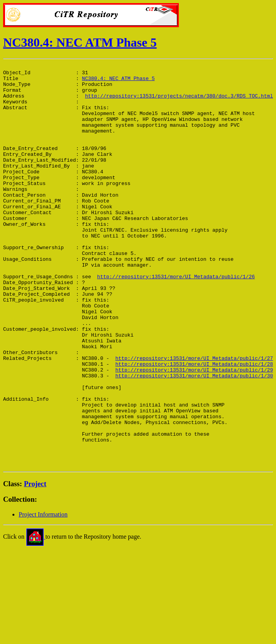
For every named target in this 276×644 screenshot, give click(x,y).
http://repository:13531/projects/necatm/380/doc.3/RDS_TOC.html (179, 103)
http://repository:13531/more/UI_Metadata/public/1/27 (194, 417)
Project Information (43, 595)
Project (35, 564)
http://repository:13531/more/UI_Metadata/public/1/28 (194, 424)
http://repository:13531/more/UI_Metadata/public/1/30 (194, 438)
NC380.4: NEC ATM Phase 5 (80, 42)
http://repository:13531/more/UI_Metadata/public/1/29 (194, 431)
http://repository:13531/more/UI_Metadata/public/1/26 (176, 319)
